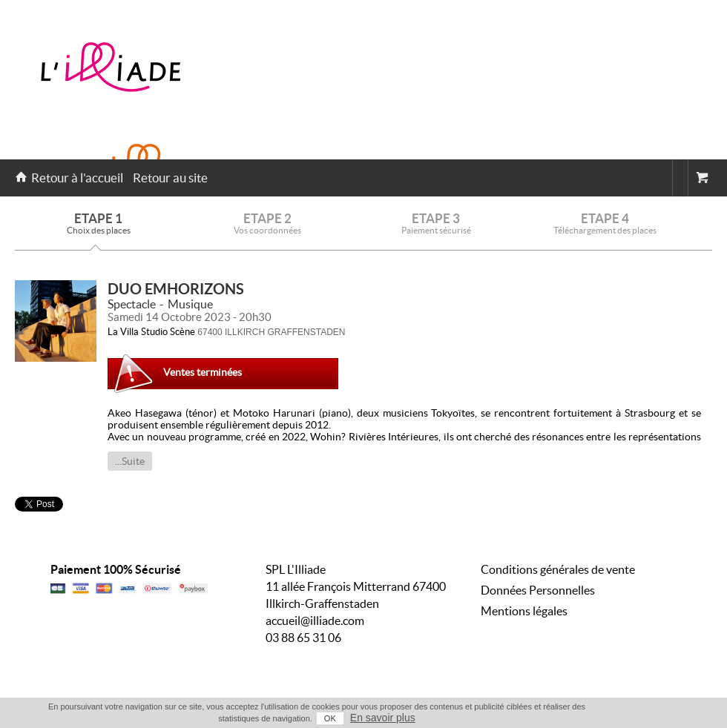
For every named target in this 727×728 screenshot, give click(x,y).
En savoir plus (383, 718)
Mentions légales (524, 611)
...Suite (130, 461)
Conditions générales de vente (558, 569)
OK (330, 718)
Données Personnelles (538, 590)
